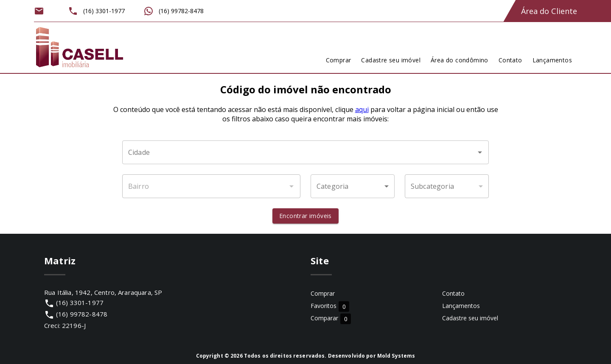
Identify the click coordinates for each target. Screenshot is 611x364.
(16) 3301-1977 (80, 302)
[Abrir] (480, 152)
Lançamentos (461, 306)
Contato (453, 293)
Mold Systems (396, 356)
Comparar (331, 318)
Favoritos (330, 306)
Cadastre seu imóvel (470, 318)
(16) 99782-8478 (82, 314)
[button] (353, 186)
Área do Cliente (549, 11)
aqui (362, 109)
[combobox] (305, 152)
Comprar (323, 293)
